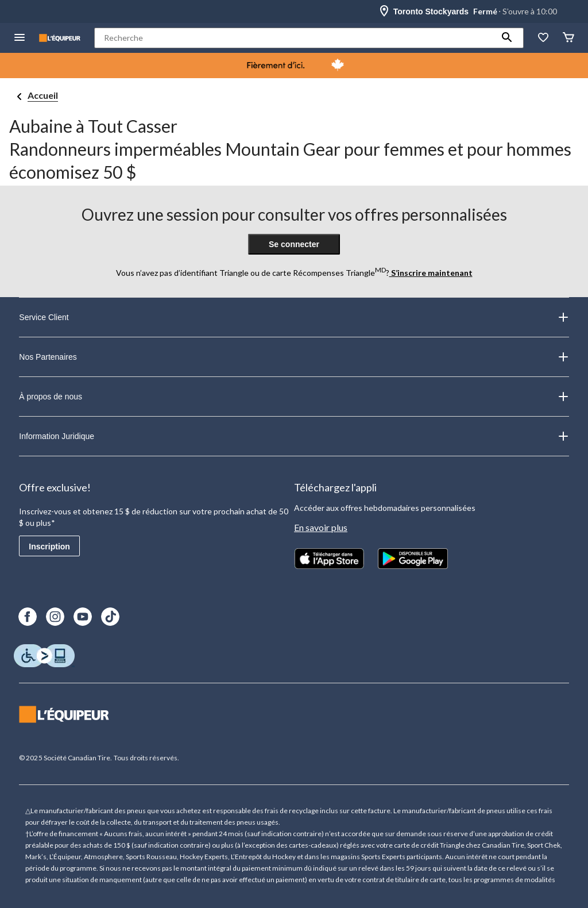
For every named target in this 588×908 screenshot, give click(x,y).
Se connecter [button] (294, 244)
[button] (507, 38)
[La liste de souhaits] (543, 38)
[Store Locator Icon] (384, 11)
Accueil (43, 95)
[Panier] (568, 38)
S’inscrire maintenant (431, 273)
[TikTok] (110, 617)
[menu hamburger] (20, 38)
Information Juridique (294, 436)
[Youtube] (83, 617)
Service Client (294, 317)
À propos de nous (294, 397)
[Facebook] (28, 617)
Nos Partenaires (294, 357)
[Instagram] (55, 617)
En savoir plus (321, 527)
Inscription (49, 547)
